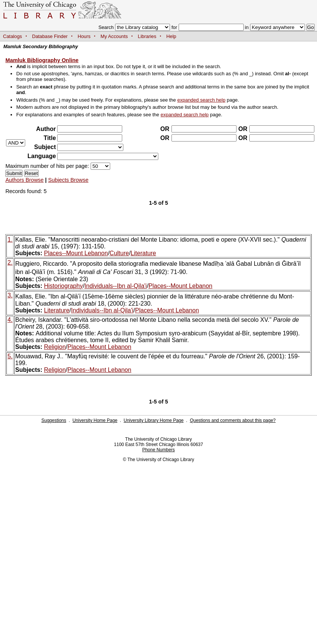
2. (10, 263)
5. (10, 356)
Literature (143, 253)
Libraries (147, 36)
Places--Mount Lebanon (76, 253)
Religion (55, 347)
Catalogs (13, 36)
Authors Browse (24, 180)
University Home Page (95, 420)
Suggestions (54, 420)
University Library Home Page (154, 420)
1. (10, 240)
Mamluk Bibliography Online (42, 60)
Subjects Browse (68, 180)
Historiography (63, 286)
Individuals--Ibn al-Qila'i (116, 286)
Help (171, 36)
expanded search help (201, 100)
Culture (119, 253)
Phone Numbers (158, 450)
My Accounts (114, 36)
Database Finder (50, 36)
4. (10, 320)
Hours (84, 36)
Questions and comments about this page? (233, 420)
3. (10, 295)
